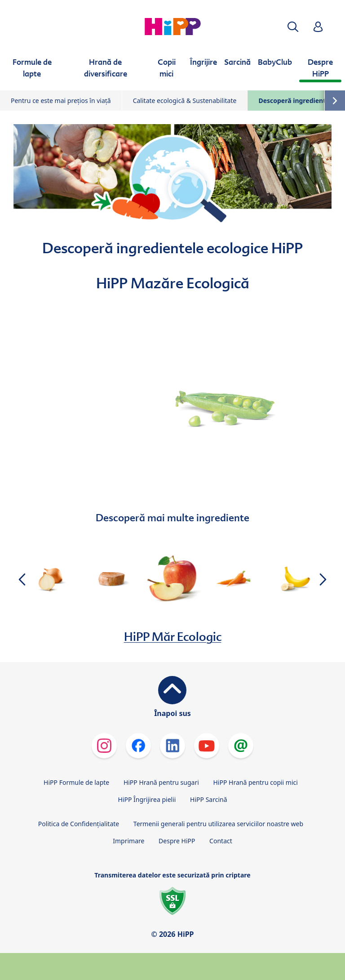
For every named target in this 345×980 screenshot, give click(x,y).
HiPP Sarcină (208, 799)
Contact (221, 841)
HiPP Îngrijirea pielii (147, 799)
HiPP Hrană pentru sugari (161, 782)
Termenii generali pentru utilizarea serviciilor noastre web (218, 824)
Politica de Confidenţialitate (79, 824)
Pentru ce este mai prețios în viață (61, 101)
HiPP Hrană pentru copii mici (255, 782)
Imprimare (128, 841)
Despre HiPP (177, 841)
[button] (293, 27)
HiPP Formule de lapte (76, 782)
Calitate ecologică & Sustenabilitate (185, 101)
